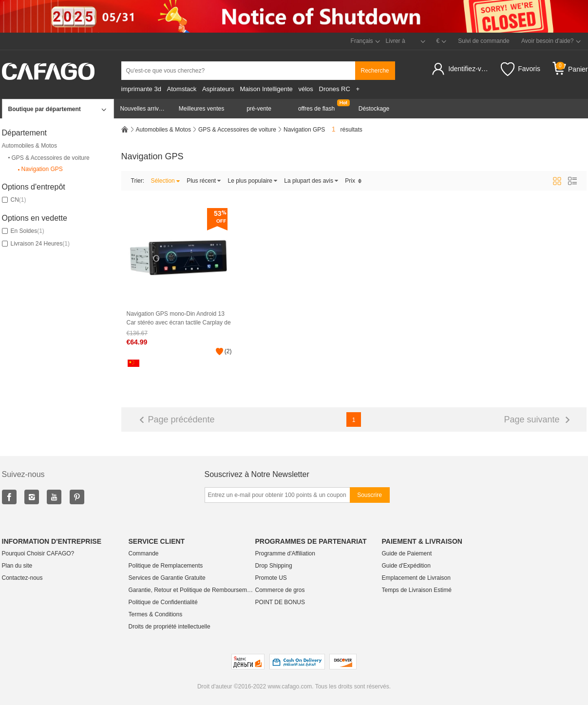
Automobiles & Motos (29, 146)
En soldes (23, 231)
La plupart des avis (311, 181)
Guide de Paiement (407, 553)
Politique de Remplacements (166, 566)
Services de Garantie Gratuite (167, 578)
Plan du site (17, 566)
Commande (144, 553)
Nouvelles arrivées (144, 109)
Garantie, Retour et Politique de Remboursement (192, 590)
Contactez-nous (22, 578)
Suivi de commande (484, 41)
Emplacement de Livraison (416, 578)
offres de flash (316, 109)
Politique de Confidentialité (163, 602)
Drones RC (335, 89)
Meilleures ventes (201, 109)
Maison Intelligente (266, 89)
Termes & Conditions (156, 614)
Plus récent (204, 181)
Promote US (271, 578)
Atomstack (182, 89)
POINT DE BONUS (280, 602)
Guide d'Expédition (406, 566)
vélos (305, 89)
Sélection (165, 181)
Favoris (521, 69)
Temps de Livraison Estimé (417, 590)
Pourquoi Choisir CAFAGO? (38, 553)
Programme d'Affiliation (285, 553)
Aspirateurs (218, 89)
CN (14, 200)
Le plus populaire (253, 181)
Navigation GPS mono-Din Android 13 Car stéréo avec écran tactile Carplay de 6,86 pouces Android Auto (179, 318)
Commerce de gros (280, 590)
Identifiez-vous (470, 69)
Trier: (138, 181)
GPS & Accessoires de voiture (48, 158)
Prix (353, 181)
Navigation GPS (40, 169)
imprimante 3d (141, 89)
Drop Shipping (274, 566)
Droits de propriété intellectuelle (170, 627)
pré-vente (259, 109)
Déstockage (374, 109)
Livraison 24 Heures (36, 244)
